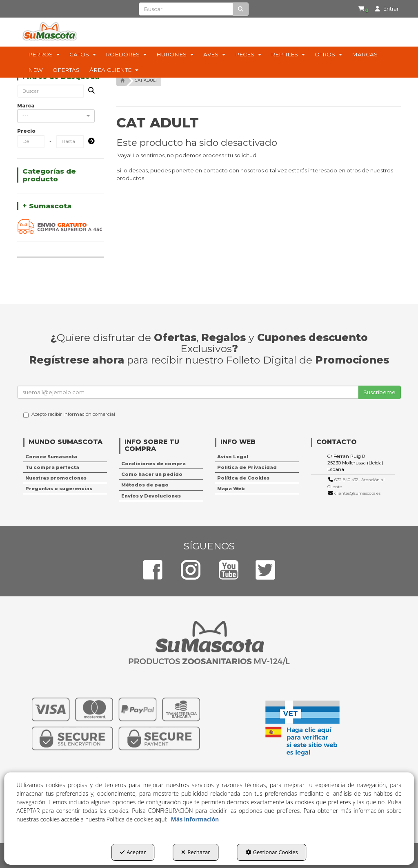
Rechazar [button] (196, 852)
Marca (26, 106)
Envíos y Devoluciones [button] (151, 496)
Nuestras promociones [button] (56, 478)
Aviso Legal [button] (233, 457)
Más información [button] (195, 819)
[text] (186, 9)
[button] (359, 9)
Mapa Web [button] (231, 489)
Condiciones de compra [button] (153, 464)
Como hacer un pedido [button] (152, 474)
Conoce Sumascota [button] (51, 457)
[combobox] (56, 116)
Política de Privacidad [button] (247, 467)
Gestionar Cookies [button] (272, 852)
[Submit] (89, 142)
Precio (26, 131)
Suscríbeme (379, 392)
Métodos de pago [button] (145, 485)
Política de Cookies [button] (243, 478)
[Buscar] (241, 9)
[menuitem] (357, 9)
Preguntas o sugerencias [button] (59, 489)
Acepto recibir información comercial (69, 415)
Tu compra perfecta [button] (52, 467)
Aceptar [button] (133, 852)
